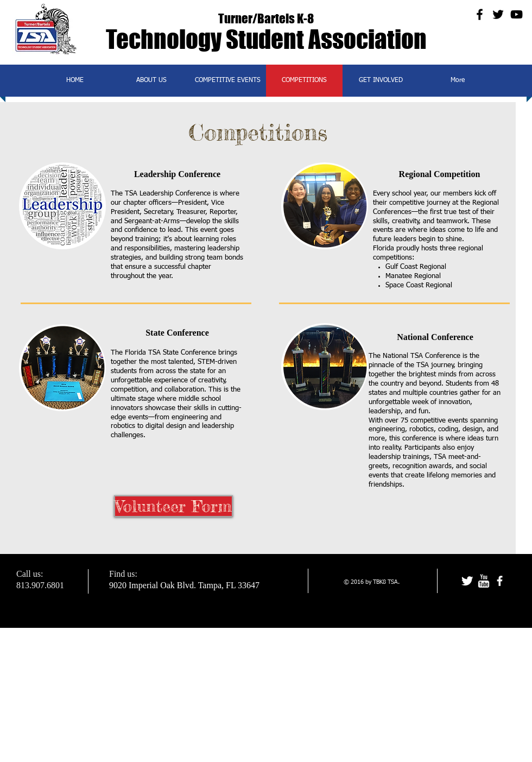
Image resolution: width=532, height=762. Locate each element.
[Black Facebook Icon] (480, 14)
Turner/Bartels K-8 (266, 18)
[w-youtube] (483, 581)
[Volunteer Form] (173, 506)
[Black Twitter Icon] (498, 14)
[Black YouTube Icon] (517, 14)
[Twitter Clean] (467, 581)
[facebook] (500, 581)
